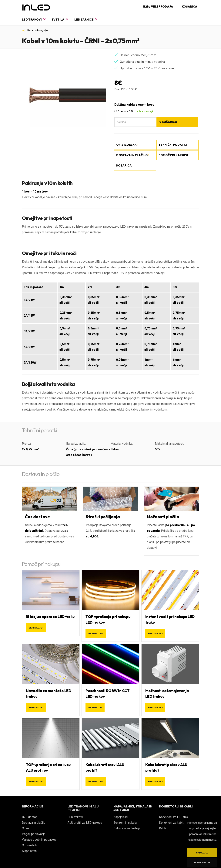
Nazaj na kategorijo (35, 30)
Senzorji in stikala (125, 823)
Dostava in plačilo (34, 823)
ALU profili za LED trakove (85, 823)
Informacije (202, 862)
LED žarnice (86, 19)
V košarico (168, 122)
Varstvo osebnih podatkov (39, 840)
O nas (26, 828)
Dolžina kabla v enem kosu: (135, 104)
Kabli (162, 828)
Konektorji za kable (172, 823)
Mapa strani (30, 851)
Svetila (60, 19)
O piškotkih (29, 845)
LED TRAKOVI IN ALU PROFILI (83, 808)
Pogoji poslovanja (34, 834)
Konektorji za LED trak (174, 817)
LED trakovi (34, 19)
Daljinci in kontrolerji (127, 828)
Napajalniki (121, 817)
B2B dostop (30, 817)
